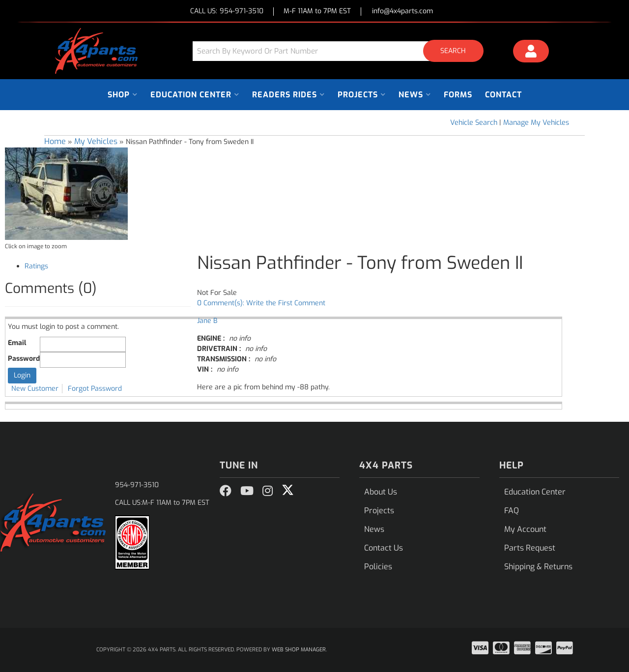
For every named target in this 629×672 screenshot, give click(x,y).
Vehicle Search (474, 123)
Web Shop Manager (299, 650)
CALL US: (227, 12)
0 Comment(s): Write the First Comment (261, 303)
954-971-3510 (137, 485)
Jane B (207, 321)
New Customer (35, 389)
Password (24, 359)
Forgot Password (95, 389)
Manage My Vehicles (536, 123)
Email (17, 343)
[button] (342, 51)
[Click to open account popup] (531, 53)
